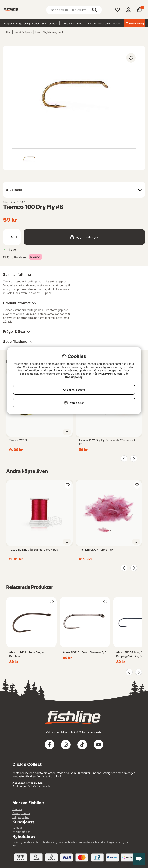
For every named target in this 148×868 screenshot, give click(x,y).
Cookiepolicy (74, 377)
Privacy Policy (107, 374)
